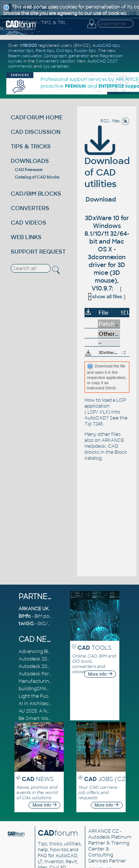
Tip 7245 (94, 424)
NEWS (38, 779)
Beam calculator (25, 56)
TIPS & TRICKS (31, 146)
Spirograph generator (67, 56)
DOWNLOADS (30, 161)
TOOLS (95, 648)
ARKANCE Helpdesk (104, 443)
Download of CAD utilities (107, 162)
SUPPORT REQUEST (38, 252)
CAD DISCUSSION (36, 132)
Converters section (55, 61)
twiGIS (26, 624)
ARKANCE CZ (103, 831)
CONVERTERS (30, 208)
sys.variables (56, 66)
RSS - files (115, 121)
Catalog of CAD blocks (37, 177)
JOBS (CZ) (106, 779)
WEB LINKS (26, 237)
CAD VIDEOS (29, 223)
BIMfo (25, 616)
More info (100, 674)
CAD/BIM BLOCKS (36, 194)
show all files (105, 297)
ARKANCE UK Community (48, 609)
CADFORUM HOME (37, 117)
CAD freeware (29, 170)
